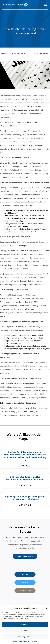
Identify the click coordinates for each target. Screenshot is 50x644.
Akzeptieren (25, 624)
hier (2, 153)
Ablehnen (25, 631)
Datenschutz (27, 641)
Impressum (34, 641)
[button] (47, 608)
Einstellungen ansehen (25, 637)
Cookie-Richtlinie (17, 641)
